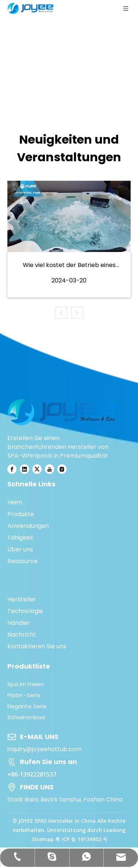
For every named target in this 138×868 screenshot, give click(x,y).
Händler (19, 623)
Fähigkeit (20, 538)
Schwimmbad (26, 717)
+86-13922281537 (32, 774)
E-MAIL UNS (39, 737)
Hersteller (22, 599)
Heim (15, 502)
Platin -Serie (24, 695)
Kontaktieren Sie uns (37, 646)
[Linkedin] (24, 469)
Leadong (114, 830)
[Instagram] (62, 469)
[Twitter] (37, 469)
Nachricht (22, 635)
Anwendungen (28, 526)
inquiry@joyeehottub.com (45, 749)
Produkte (21, 514)
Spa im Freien (26, 684)
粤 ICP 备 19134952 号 (82, 839)
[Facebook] (12, 469)
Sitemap (43, 839)
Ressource (22, 561)
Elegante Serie (27, 706)
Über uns (20, 549)
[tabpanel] (69, 239)
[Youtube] (49, 469)
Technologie (25, 611)
